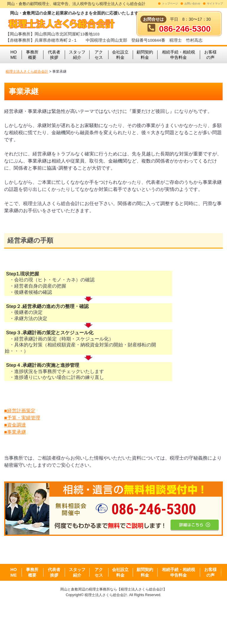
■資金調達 (15, 425)
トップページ (170, 4)
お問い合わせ (192, 4)
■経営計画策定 (20, 411)
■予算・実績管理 (22, 418)
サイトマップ (215, 4)
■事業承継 (15, 432)
